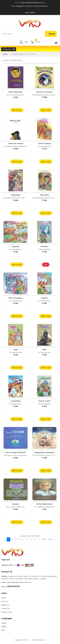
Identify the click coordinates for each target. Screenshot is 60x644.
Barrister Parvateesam (44, 92)
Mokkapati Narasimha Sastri (45, 95)
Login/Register (30, 12)
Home (5, 54)
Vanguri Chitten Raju (14, 455)
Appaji (16, 349)
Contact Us (5, 608)
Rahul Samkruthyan (16, 92)
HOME (3, 598)
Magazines (5, 605)
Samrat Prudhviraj (44, 143)
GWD (29, 640)
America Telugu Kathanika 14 (16, 452)
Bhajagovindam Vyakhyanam (44, 452)
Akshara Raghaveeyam (44, 504)
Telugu (4, 623)
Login (24, 42)
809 (50, 539)
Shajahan (44, 298)
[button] (9, 49)
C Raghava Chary (43, 507)
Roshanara (44, 246)
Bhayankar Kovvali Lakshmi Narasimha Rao (22, 198)
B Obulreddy (14, 95)
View (46, 265)
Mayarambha (16, 195)
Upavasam (16, 504)
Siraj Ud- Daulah (44, 401)
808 (44, 539)
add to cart (17, 110)
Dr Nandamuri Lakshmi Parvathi (47, 455)
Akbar (44, 349)
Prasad (43, 146)
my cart (36, 42)
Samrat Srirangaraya (16, 298)
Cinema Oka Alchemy (16, 143)
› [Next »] (55, 539)
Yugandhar (16, 246)
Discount (5, 601)
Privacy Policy (6, 612)
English (4, 626)
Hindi (3, 630)
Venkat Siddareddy (14, 146)
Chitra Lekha (44, 195)
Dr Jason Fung (14, 507)
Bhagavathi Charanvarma (44, 198)
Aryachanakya (16, 401)
